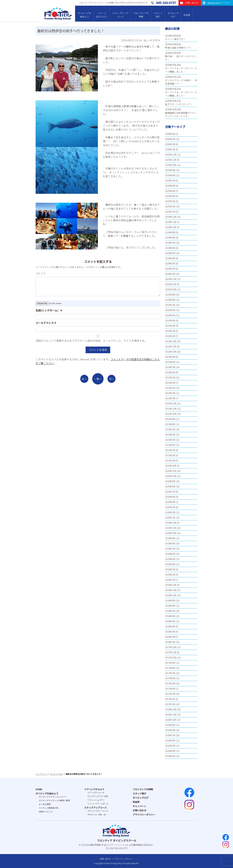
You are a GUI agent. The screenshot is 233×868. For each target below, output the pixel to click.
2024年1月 (170, 274)
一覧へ (98, 379)
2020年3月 (170, 507)
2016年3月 (170, 756)
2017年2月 (170, 699)
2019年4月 (170, 564)
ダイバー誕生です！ (175, 39)
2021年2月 (170, 455)
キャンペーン (139, 806)
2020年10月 (171, 476)
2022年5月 (170, 378)
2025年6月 (170, 186)
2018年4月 (170, 626)
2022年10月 (171, 352)
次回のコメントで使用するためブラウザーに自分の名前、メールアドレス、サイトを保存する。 (91, 341)
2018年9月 (170, 600)
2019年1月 (170, 580)
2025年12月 (171, 155)
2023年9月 (170, 295)
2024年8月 (170, 238)
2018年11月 (171, 590)
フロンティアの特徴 (141, 15)
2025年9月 (170, 170)
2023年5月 (170, 315)
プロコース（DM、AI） (97, 814)
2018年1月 (170, 642)
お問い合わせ (139, 810)
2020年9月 (170, 481)
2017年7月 (170, 673)
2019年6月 (170, 554)
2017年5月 (170, 683)
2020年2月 (170, 512)
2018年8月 (170, 606)
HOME (39, 789)
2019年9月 (170, 538)
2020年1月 (170, 518)
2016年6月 (170, 740)
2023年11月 (171, 284)
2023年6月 (170, 310)
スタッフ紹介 (158, 15)
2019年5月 (170, 559)
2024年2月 (170, 269)
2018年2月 (170, 637)
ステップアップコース (120, 15)
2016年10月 (171, 720)
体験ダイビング (46, 812)
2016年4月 (170, 751)
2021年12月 (171, 403)
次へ (111, 379)
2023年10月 (171, 289)
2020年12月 (171, 466)
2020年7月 (170, 492)
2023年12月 (171, 279)
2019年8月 (170, 543)
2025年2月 (170, 206)
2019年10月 (171, 533)
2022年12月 (171, 341)
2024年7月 (170, 243)
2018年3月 (170, 632)
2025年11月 (171, 160)
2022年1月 (170, 398)
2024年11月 (171, 222)
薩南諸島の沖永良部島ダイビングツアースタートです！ (181, 114)
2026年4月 (170, 134)
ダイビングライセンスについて (52, 797)
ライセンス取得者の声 (49, 808)
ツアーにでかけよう (94, 789)
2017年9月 (170, 663)
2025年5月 (170, 191)
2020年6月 (170, 497)
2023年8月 (170, 300)
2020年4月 (170, 502)
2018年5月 (170, 621)
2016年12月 (171, 709)
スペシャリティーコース (98, 811)
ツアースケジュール (96, 792)
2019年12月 (171, 523)
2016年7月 (170, 735)
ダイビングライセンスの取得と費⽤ (54, 800)
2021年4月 (170, 445)
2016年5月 (170, 746)
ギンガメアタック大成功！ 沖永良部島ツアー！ (181, 82)
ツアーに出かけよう (102, 15)
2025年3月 (170, 201)
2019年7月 (170, 549)
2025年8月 (170, 175)
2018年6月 (170, 616)
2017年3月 (170, 694)
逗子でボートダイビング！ (179, 104)
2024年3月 (170, 263)
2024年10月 (171, 227)
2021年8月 (170, 424)
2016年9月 (170, 725)
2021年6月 (170, 435)
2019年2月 (170, 575)
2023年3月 (170, 326)
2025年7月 (170, 181)
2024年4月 (170, 258)
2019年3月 (170, 569)
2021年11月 (171, 409)
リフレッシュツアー (96, 800)
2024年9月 (170, 232)
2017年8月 (170, 668)
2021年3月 (170, 450)
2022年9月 (170, 357)
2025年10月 (171, 165)
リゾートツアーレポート (98, 804)
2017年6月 (170, 678)
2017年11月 (171, 652)
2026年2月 (170, 144)
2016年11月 (171, 715)
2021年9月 (170, 419)
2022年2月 (170, 393)
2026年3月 (170, 139)
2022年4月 (170, 383)
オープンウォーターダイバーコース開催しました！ (181, 70)
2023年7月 (170, 305)
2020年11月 (171, 471)
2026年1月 (170, 149)
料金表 (187, 15)
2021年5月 (170, 440)
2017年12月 (171, 647)
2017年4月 (170, 689)
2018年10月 (171, 595)
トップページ (41, 774)
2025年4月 (170, 196)
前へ (84, 379)
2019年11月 (171, 528)
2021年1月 (170, 460)
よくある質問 (45, 804)
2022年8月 (170, 362)
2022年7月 (170, 367)
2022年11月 (171, 346)
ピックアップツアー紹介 (98, 796)
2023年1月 (170, 336)
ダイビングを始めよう (84, 15)
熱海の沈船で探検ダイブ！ (179, 48)
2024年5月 (170, 253)
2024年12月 (171, 217)
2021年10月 (171, 414)
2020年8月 (170, 486)
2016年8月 (170, 730)
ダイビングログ (173, 15)
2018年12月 (171, 585)
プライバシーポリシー (144, 815)
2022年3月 (170, 388)
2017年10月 (171, 658)
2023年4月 (170, 320)
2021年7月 (170, 429)
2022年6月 (170, 372)
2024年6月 (170, 248)
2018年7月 (170, 611)
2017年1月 (170, 704)
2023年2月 (170, 331)
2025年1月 (170, 212)
